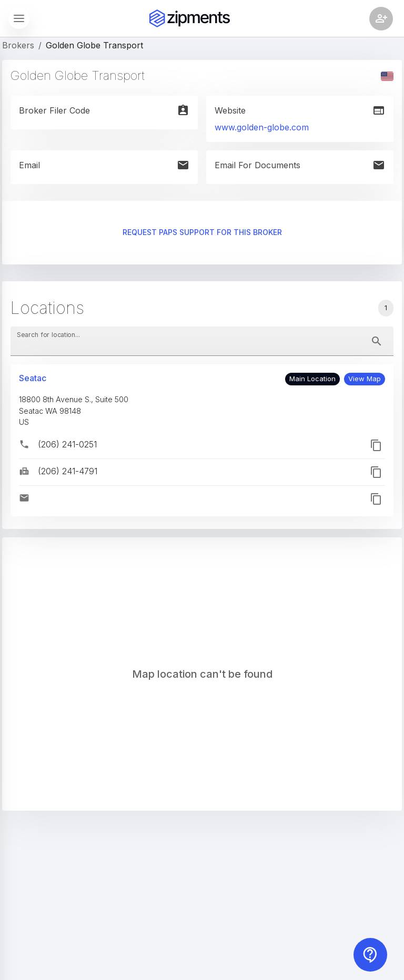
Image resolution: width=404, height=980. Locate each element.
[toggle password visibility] (377, 341)
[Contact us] (370, 955)
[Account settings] (381, 19)
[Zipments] (190, 18)
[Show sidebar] (19, 18)
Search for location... (48, 335)
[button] (365, 379)
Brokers (18, 45)
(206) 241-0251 (67, 444)
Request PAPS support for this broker (202, 233)
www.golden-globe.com (262, 127)
